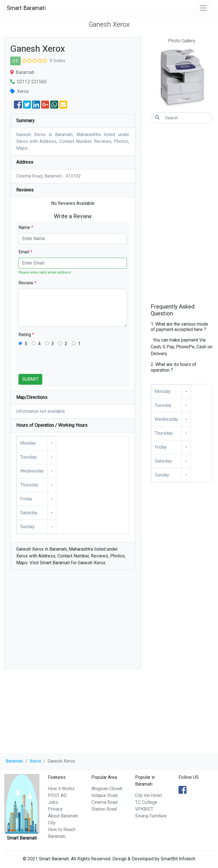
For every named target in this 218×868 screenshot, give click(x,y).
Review (27, 283)
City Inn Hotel (148, 795)
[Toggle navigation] (203, 8)
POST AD (57, 795)
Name (26, 227)
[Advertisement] (73, 622)
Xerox (35, 761)
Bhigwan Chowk (107, 789)
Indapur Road (104, 795)
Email (25, 252)
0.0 (15, 61)
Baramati (14, 761)
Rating (26, 335)
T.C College (146, 802)
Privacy (55, 809)
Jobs (53, 802)
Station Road (104, 809)
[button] (155, 78)
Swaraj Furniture (151, 816)
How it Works (61, 789)
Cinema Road (104, 802)
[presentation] (62, 363)
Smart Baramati (26, 8)
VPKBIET (144, 809)
